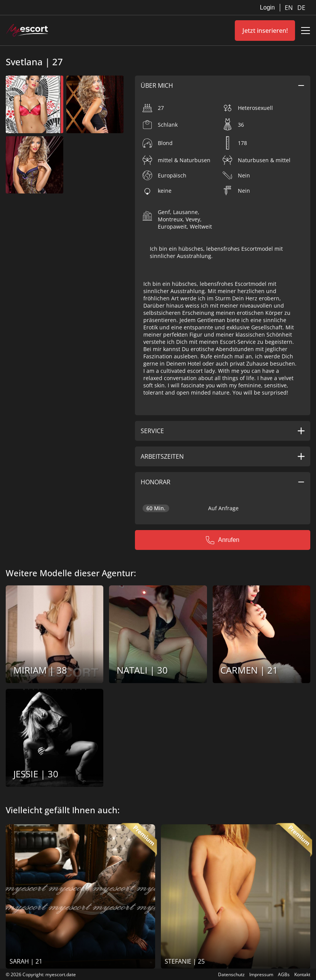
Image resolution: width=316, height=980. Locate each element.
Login (267, 7)
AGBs (284, 974)
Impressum (261, 974)
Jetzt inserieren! (265, 31)
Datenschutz (231, 974)
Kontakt (302, 974)
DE (301, 8)
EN (290, 8)
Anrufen (223, 540)
